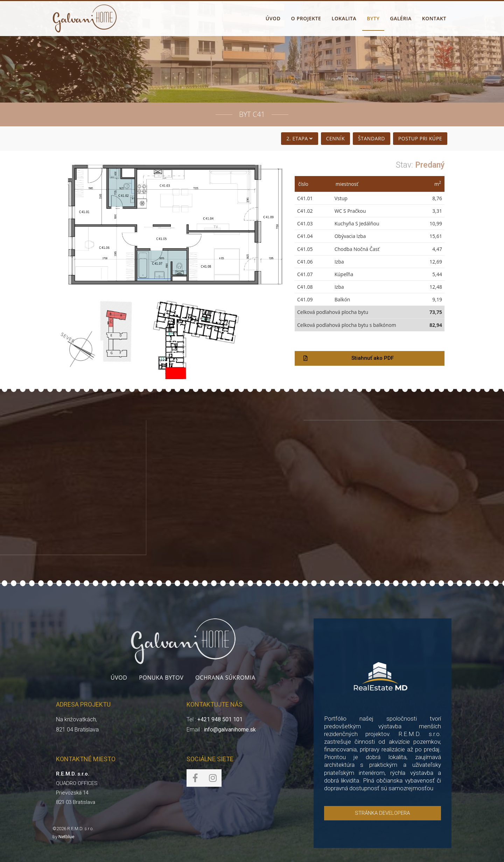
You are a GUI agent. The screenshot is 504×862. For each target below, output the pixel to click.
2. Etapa (300, 138)
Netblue (66, 837)
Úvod (119, 678)
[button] (370, 358)
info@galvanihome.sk (230, 730)
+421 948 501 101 (220, 719)
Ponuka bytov (161, 678)
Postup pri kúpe (420, 138)
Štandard (371, 138)
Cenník (335, 138)
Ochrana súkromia (225, 678)
